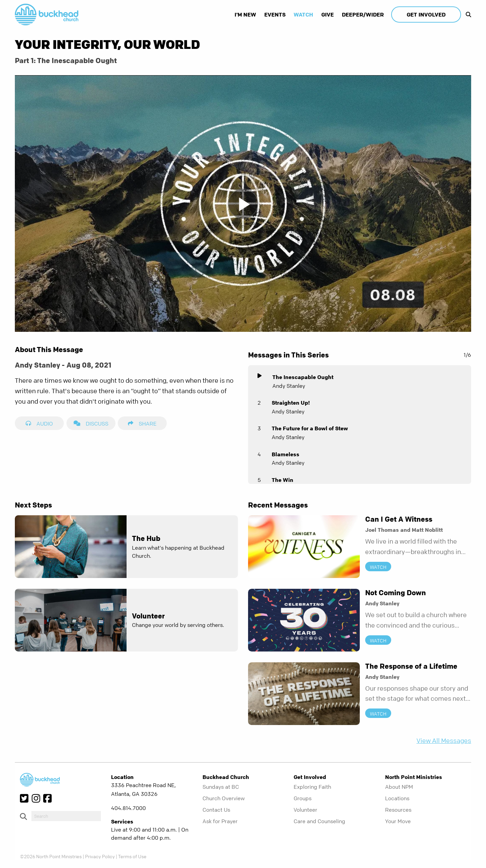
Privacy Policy (100, 856)
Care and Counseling (319, 821)
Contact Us (216, 810)
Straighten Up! (291, 403)
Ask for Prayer (220, 821)
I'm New (245, 15)
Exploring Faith (312, 787)
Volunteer (305, 810)
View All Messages (444, 741)
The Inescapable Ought (303, 377)
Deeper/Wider (363, 15)
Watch (303, 15)
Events (275, 15)
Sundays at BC (221, 787)
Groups (303, 798)
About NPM (399, 787)
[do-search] (66, 816)
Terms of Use (132, 856)
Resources (398, 810)
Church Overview (224, 798)
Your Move (398, 821)
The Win (282, 480)
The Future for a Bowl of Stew (310, 428)
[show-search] (467, 15)
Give (328, 15)
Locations (397, 798)
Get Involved (426, 15)
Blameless (286, 454)
